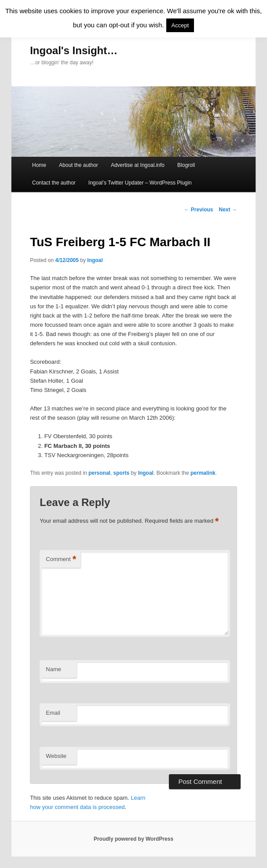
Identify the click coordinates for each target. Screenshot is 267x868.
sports (122, 473)
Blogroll (186, 165)
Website (56, 756)
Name (53, 669)
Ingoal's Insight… (74, 50)
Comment (61, 560)
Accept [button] (180, 25)
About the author (79, 165)
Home (39, 165)
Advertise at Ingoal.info (138, 165)
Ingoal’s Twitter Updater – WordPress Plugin (140, 183)
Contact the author (54, 183)
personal (99, 473)
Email (53, 713)
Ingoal (95, 260)
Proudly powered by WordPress (133, 839)
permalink (203, 473)
